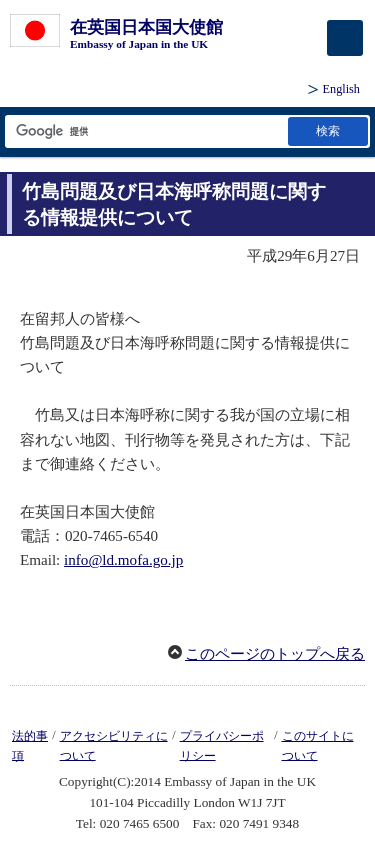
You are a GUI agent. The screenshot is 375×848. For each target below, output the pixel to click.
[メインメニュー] (345, 38)
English (341, 89)
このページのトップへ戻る (275, 654)
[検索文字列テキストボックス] (145, 131)
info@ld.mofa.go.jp (123, 560)
